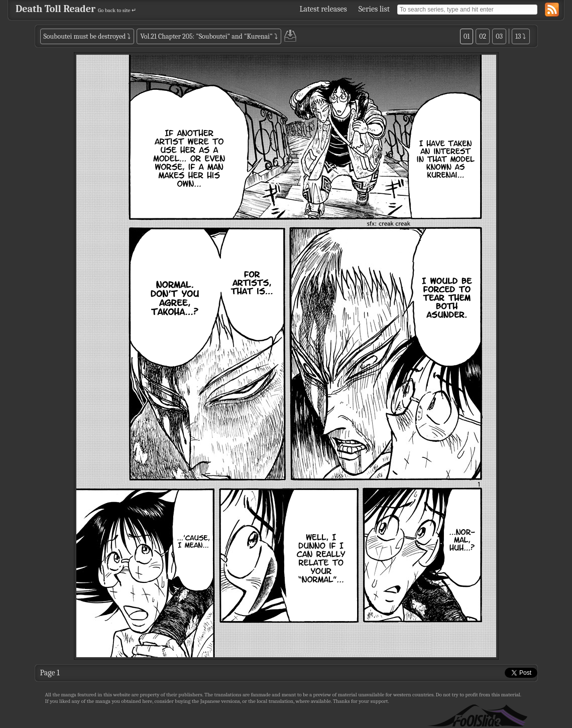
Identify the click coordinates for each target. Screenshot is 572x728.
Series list (374, 9)
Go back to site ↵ (117, 10)
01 (467, 36)
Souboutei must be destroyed (85, 36)
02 (483, 36)
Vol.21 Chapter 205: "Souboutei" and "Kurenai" (206, 36)
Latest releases (323, 9)
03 (499, 36)
